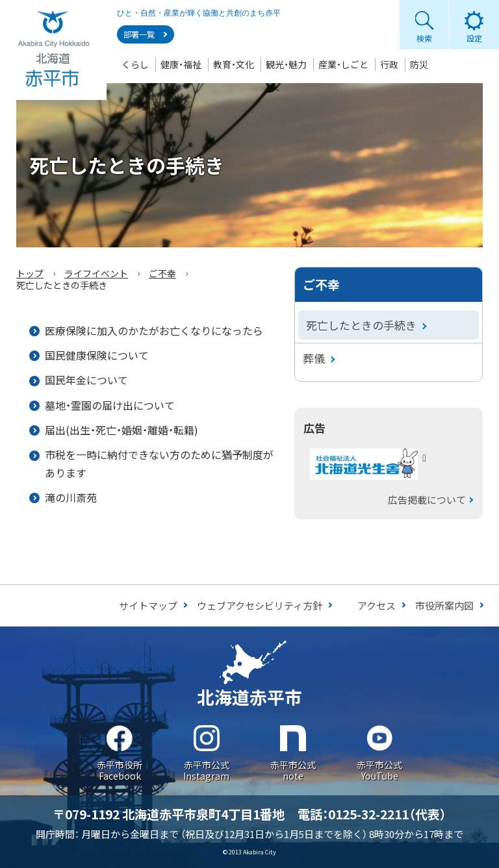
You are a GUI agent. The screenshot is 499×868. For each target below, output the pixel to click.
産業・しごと (343, 64)
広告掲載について (427, 500)
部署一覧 (139, 34)
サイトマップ (148, 605)
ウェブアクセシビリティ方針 (260, 605)
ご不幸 (162, 273)
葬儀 (314, 358)
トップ (30, 273)
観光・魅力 (286, 64)
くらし (135, 64)
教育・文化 (234, 64)
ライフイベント (96, 273)
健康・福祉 (181, 64)
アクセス (377, 605)
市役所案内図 (444, 605)
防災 (419, 64)
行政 (389, 64)
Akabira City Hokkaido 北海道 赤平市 (53, 50)
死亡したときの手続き (361, 325)
